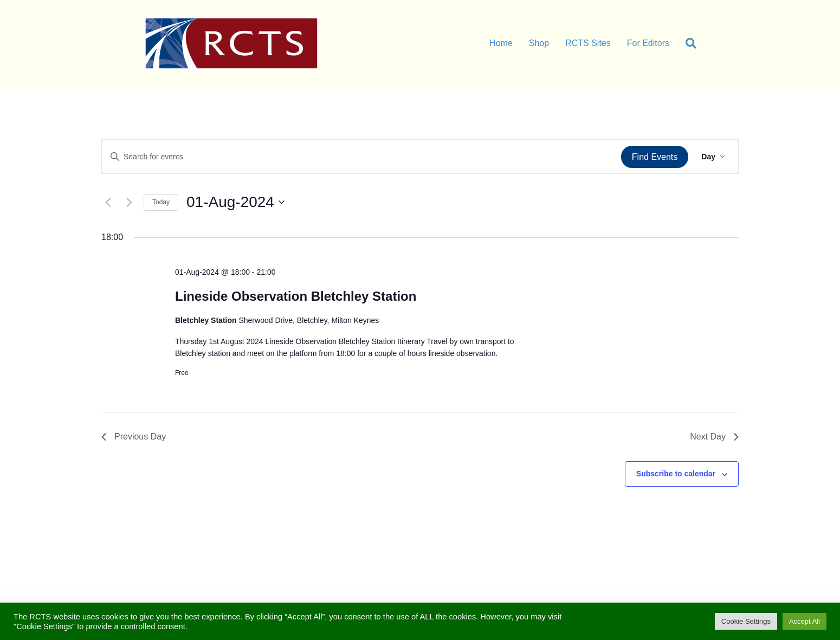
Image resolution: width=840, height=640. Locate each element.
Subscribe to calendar (676, 474)
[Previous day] (108, 202)
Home (501, 43)
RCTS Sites (588, 43)
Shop (539, 43)
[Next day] (129, 202)
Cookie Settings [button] (746, 621)
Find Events (655, 157)
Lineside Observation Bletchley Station (296, 296)
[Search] (687, 43)
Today (161, 202)
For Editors (648, 43)
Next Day (714, 437)
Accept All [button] (805, 621)
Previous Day (134, 437)
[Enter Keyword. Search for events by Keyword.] (361, 157)
